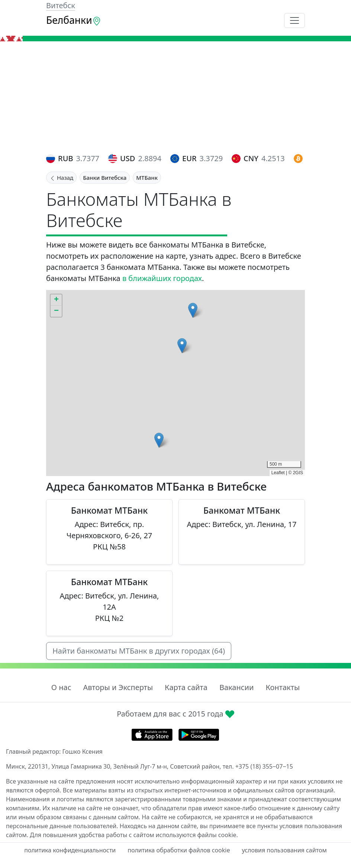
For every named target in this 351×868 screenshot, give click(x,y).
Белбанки (74, 20)
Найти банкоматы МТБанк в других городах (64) (139, 651)
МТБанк (147, 178)
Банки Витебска (105, 178)
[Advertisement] (175, 97)
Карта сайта (186, 687)
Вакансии (236, 687)
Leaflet (278, 473)
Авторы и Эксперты (118, 687)
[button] (159, 440)
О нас (61, 687)
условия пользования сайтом (284, 850)
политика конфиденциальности (70, 850)
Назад (61, 178)
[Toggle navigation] (294, 20)
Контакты (283, 687)
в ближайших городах (162, 278)
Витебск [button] (61, 5)
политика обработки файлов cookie (179, 850)
